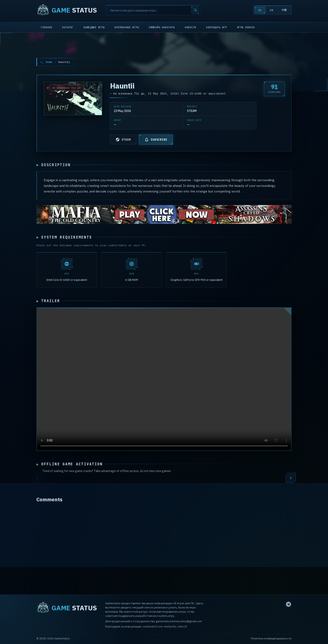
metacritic (170, 627)
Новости (190, 27)
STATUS (67, 10)
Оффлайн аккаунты (162, 27)
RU (260, 10)
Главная (46, 27)
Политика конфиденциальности (271, 638)
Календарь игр (217, 27)
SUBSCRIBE (156, 140)
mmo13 (182, 627)
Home (49, 62)
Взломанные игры (127, 27)
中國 (284, 10)
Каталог (68, 27)
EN (271, 10)
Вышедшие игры (94, 27)
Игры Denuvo (246, 27)
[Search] (153, 10)
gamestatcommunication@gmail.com (179, 621)
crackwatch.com (153, 627)
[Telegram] (288, 604)
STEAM (123, 140)
